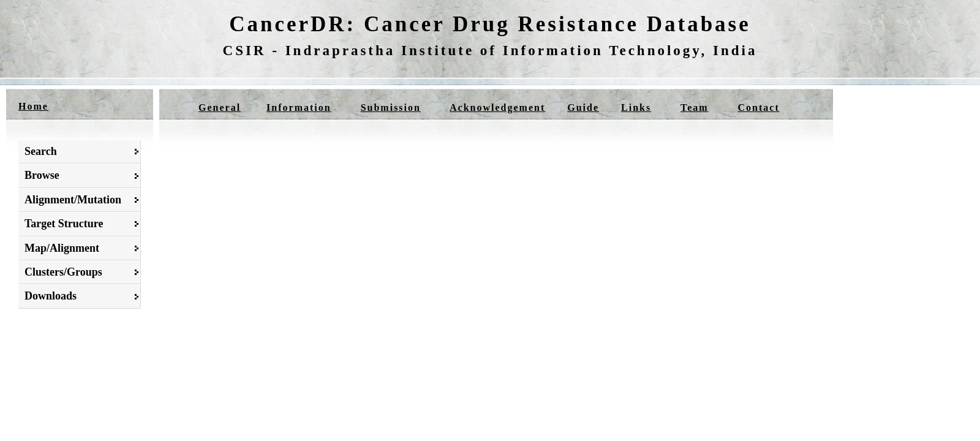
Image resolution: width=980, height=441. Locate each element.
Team (695, 107)
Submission (391, 107)
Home (33, 106)
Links (636, 107)
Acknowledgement (497, 107)
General (220, 107)
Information (299, 107)
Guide (583, 107)
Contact (759, 107)
